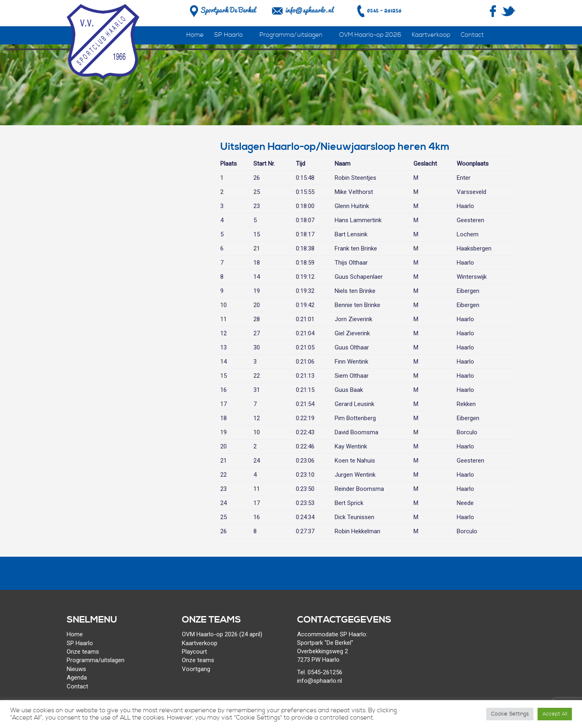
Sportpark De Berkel (222, 10)
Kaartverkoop (431, 35)
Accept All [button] (555, 714)
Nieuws (76, 669)
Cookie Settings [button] (510, 714)
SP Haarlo (229, 35)
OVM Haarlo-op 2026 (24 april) (222, 634)
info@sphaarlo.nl (309, 10)
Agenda (77, 678)
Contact (472, 35)
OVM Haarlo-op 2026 (370, 35)
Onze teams (83, 652)
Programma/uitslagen (291, 35)
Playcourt (194, 652)
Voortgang (196, 669)
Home (195, 35)
